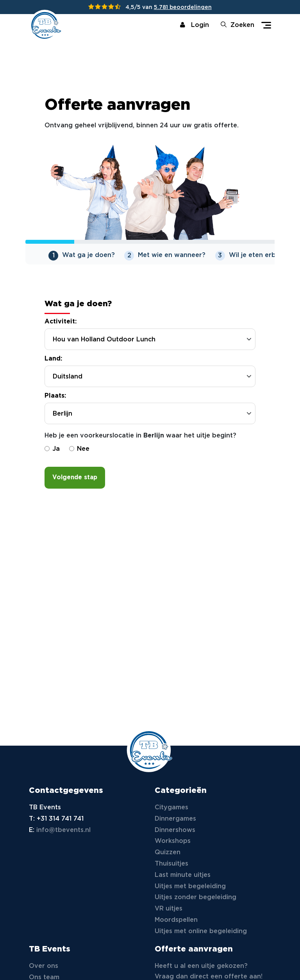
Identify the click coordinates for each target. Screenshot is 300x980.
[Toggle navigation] (266, 25)
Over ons (44, 966)
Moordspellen (176, 920)
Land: (53, 363)
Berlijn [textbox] (62, 418)
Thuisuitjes (171, 864)
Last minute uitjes (183, 875)
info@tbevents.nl (63, 830)
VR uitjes (169, 909)
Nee (79, 453)
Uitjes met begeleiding (190, 886)
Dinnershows (175, 830)
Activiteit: (61, 326)
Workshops (173, 841)
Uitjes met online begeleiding (201, 931)
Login (195, 25)
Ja (52, 453)
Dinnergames (175, 819)
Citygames (171, 808)
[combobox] (150, 417)
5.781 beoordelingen (183, 7)
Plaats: (55, 400)
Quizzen (168, 852)
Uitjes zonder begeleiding (196, 897)
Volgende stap (75, 481)
